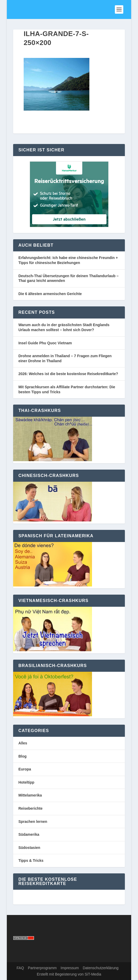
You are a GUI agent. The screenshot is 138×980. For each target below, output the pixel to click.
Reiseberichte (30, 808)
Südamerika (29, 834)
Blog (22, 756)
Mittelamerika (30, 795)
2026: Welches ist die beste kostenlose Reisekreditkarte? (68, 374)
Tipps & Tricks (31, 860)
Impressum (70, 968)
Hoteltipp (26, 782)
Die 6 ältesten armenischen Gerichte (50, 294)
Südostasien (29, 848)
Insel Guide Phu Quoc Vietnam (45, 343)
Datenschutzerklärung (101, 968)
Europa (25, 769)
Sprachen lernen (33, 822)
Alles (23, 743)
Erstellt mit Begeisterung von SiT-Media (69, 974)
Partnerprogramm (42, 968)
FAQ (20, 968)
